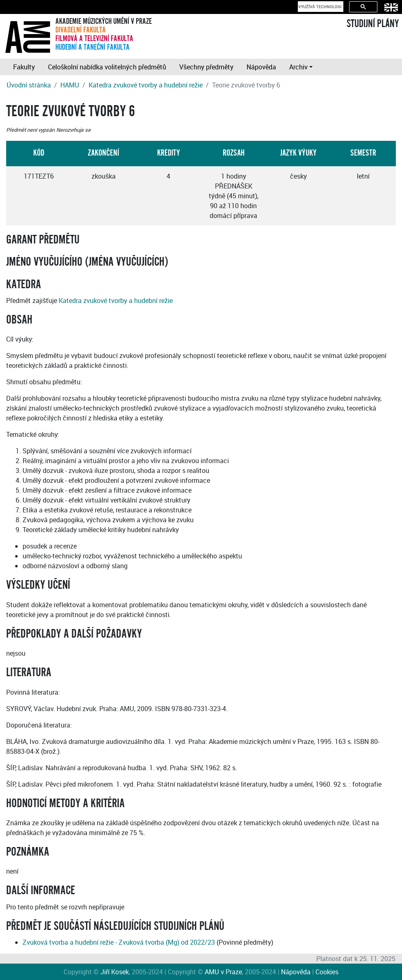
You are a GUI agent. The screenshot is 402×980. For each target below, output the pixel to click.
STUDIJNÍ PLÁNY (373, 24)
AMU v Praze (223, 972)
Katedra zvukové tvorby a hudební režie (146, 85)
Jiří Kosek (115, 972)
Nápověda (261, 67)
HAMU (70, 85)
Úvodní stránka (29, 85)
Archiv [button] (298, 67)
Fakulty (24, 67)
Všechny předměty (206, 67)
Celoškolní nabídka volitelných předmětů (107, 67)
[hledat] (320, 7)
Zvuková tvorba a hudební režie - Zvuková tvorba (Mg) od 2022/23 (119, 942)
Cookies (327, 972)
